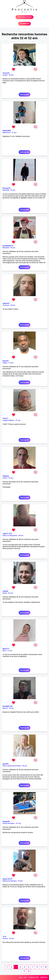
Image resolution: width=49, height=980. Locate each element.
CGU (25, 977)
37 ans (11, 363)
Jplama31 (6, 303)
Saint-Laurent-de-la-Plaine (12, 766)
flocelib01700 (7, 706)
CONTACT (44, 977)
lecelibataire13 (8, 246)
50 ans (25, 766)
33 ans (20, 881)
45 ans (13, 305)
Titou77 (5, 418)
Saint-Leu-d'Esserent (10, 535)
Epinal (5, 593)
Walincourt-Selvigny (10, 881)
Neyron (5, 708)
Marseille (6, 248)
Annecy (5, 938)
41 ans (14, 133)
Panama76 (6, 188)
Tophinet (6, 476)
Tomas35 (6, 73)
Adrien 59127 (7, 879)
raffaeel (5, 591)
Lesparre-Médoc (8, 420)
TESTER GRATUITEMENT (25, 17)
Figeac (5, 363)
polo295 (6, 764)
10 (46, 967)
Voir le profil (24, 95)
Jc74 (4, 937)
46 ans (11, 75)
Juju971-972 (7, 534)
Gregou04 (6, 821)
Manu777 (6, 649)
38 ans (21, 535)
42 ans (11, 593)
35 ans (11, 708)
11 (24, 971)
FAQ (21, 977)
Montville (6, 190)
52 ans (13, 190)
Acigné (5, 75)
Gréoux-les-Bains (9, 823)
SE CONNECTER (24, 24)
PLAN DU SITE (34, 977)
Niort (4, 651)
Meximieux (6, 133)
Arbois (5, 478)
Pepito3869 (7, 131)
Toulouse (6, 305)
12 (29, 971)
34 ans (13, 248)
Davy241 (6, 361)
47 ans (18, 420)
